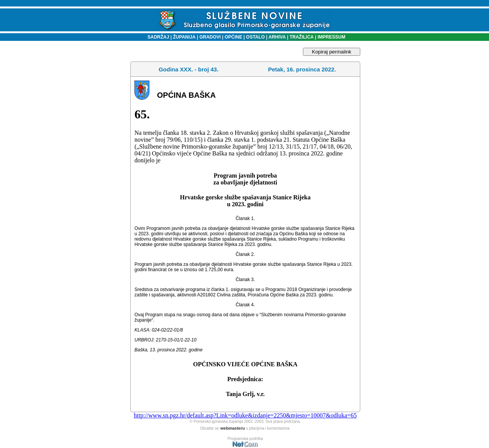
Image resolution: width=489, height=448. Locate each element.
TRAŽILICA (301, 37)
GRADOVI (210, 37)
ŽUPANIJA (184, 37)
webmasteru (233, 428)
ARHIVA (277, 37)
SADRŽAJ (156, 37)
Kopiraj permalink (332, 52)
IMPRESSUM (331, 37)
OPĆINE (233, 37)
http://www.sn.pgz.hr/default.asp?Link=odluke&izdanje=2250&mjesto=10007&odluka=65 (245, 415)
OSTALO (255, 37)
